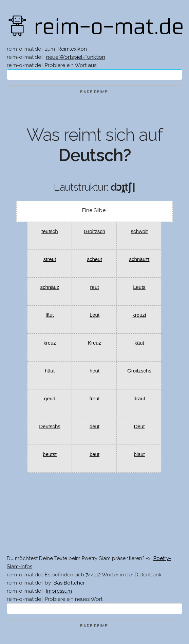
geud (50, 398)
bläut (139, 454)
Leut (94, 315)
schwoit (139, 231)
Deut (139, 426)
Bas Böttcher (69, 583)
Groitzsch (94, 231)
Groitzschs (139, 371)
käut (139, 343)
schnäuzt (139, 259)
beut (94, 454)
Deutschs (50, 426)
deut (94, 426)
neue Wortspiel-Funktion (76, 57)
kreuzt (139, 315)
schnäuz (50, 287)
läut (50, 315)
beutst (50, 454)
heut (94, 371)
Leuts (139, 287)
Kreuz (94, 343)
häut (50, 371)
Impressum (59, 591)
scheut (94, 259)
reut (95, 287)
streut (50, 259)
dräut (139, 398)
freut (94, 398)
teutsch (50, 231)
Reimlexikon (72, 49)
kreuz (50, 343)
